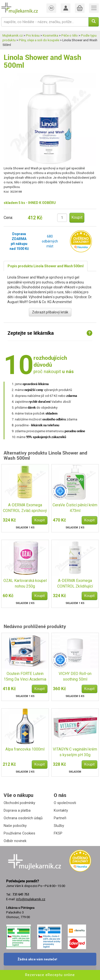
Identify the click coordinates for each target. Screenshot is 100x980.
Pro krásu (33, 35)
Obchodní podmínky (19, 803)
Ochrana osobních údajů (23, 818)
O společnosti (65, 803)
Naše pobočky (15, 826)
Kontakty (61, 810)
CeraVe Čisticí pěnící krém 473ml (75, 508)
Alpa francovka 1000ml (25, 749)
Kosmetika (50, 35)
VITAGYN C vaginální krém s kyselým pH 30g (75, 752)
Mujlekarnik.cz (13, 35)
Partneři (60, 818)
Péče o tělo (70, 35)
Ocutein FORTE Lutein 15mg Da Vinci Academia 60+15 (25, 677)
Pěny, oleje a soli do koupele (39, 40)
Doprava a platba (17, 810)
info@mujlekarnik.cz (31, 899)
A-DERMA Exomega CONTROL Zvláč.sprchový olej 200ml (25, 508)
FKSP (58, 833)
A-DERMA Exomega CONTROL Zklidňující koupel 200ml (75, 584)
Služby (59, 826)
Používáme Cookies (19, 833)
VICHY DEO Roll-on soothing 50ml (75, 676)
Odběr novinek (15, 841)
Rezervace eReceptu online (50, 975)
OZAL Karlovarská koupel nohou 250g (25, 583)
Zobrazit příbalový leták (50, 312)
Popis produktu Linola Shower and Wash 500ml (46, 266)
